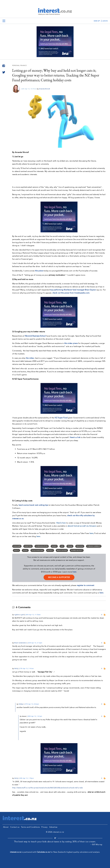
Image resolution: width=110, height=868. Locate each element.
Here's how (61, 523)
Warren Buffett (77, 550)
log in (105, 21)
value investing (37, 550)
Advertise (53, 827)
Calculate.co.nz (43, 852)
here (74, 572)
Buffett (50, 550)
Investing (28, 546)
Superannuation (42, 546)
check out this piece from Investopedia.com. (71, 293)
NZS (62, 546)
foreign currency (94, 546)
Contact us (15, 827)
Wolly (16, 668)
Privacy (44, 827)
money (54, 546)
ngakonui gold (19, 615)
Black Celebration (20, 643)
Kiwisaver (17, 546)
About (6, 827)
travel (70, 546)
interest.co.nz (16, 852)
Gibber (21, 704)
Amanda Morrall (44, 89)
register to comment (86, 585)
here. (102, 593)
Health (16, 550)
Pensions (80, 546)
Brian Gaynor (62, 550)
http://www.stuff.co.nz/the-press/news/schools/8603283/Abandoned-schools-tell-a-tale (47, 788)
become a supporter (59, 577)
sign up (97, 21)
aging (25, 550)
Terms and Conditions (30, 827)
